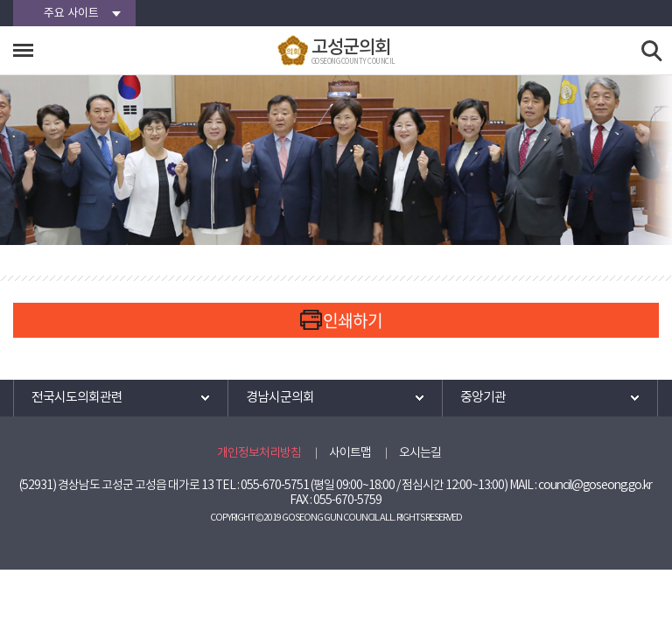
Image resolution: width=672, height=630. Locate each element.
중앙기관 (483, 398)
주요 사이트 (71, 14)
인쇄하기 (353, 320)
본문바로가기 (0, 0)
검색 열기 (652, 51)
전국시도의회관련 (77, 398)
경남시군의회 (280, 398)
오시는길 (420, 453)
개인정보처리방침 (259, 453)
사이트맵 (350, 453)
